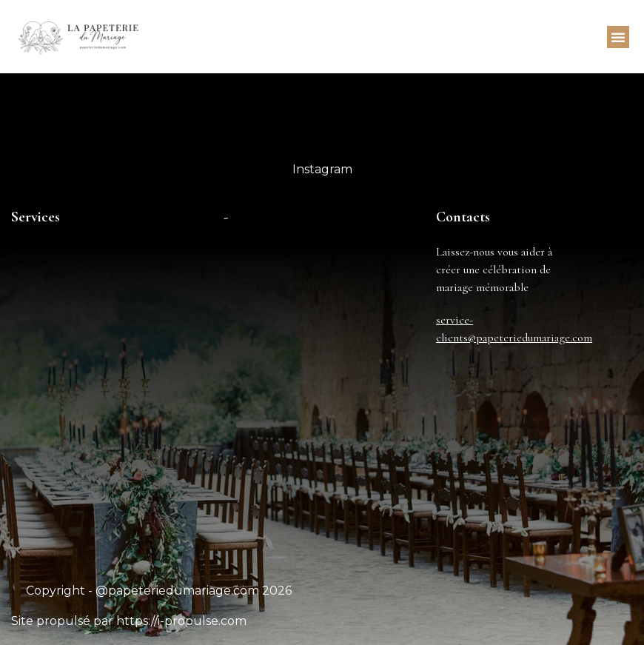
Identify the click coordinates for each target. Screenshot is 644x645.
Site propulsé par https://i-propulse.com (129, 621)
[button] (618, 37)
